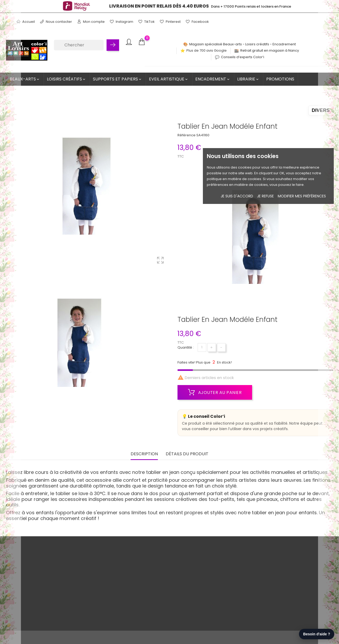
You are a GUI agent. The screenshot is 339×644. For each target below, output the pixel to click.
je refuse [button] (265, 196)
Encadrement (213, 79)
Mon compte (91, 22)
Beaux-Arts (25, 79)
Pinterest (170, 22)
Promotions (280, 79)
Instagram (122, 22)
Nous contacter (56, 22)
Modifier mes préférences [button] (302, 196)
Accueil (26, 22)
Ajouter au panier (215, 392)
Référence (187, 135)
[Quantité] (202, 347)
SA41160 (203, 135)
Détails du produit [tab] (187, 454)
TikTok (147, 22)
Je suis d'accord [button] (237, 196)
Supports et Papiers (118, 79)
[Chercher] (79, 45)
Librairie (248, 79)
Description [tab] (144, 454)
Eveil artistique (169, 79)
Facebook (197, 22)
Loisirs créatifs (66, 79)
